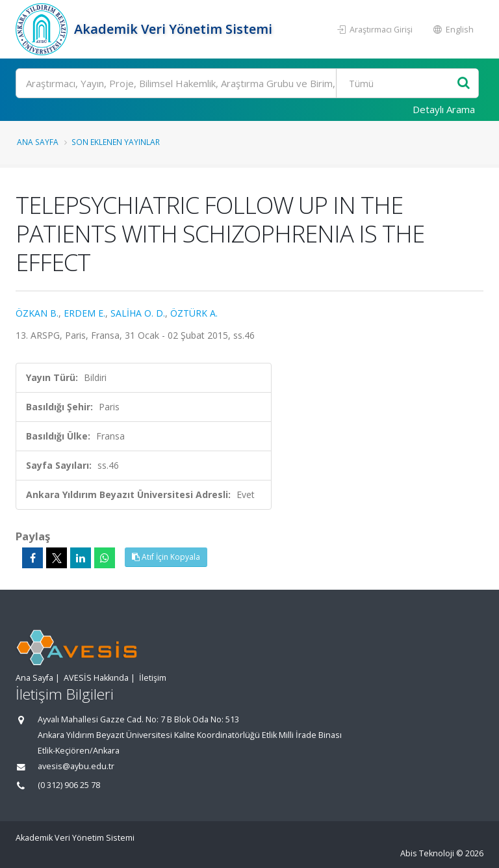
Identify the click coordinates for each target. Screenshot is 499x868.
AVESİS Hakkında (96, 678)
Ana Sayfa (38, 142)
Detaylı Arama (444, 109)
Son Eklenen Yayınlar (116, 142)
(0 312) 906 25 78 (69, 785)
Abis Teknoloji (427, 853)
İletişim (153, 678)
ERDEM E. (84, 313)
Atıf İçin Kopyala (166, 557)
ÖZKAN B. (37, 313)
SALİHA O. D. (138, 313)
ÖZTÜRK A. (194, 313)
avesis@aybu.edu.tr (76, 766)
